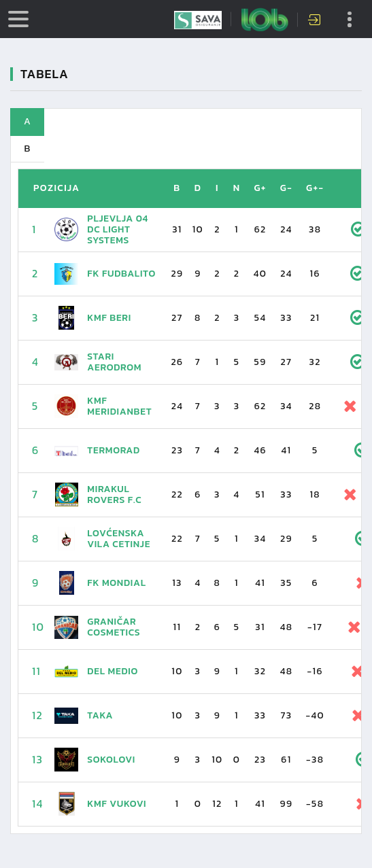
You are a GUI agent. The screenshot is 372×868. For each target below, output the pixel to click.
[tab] (186, 122)
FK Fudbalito (121, 274)
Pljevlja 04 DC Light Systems (118, 229)
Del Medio (113, 671)
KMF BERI (109, 318)
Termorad (114, 450)
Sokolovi (111, 760)
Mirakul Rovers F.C (114, 494)
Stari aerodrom (114, 362)
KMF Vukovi (117, 804)
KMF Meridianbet (119, 406)
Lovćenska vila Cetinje (119, 539)
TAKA (100, 715)
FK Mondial (116, 583)
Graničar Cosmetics (114, 627)
